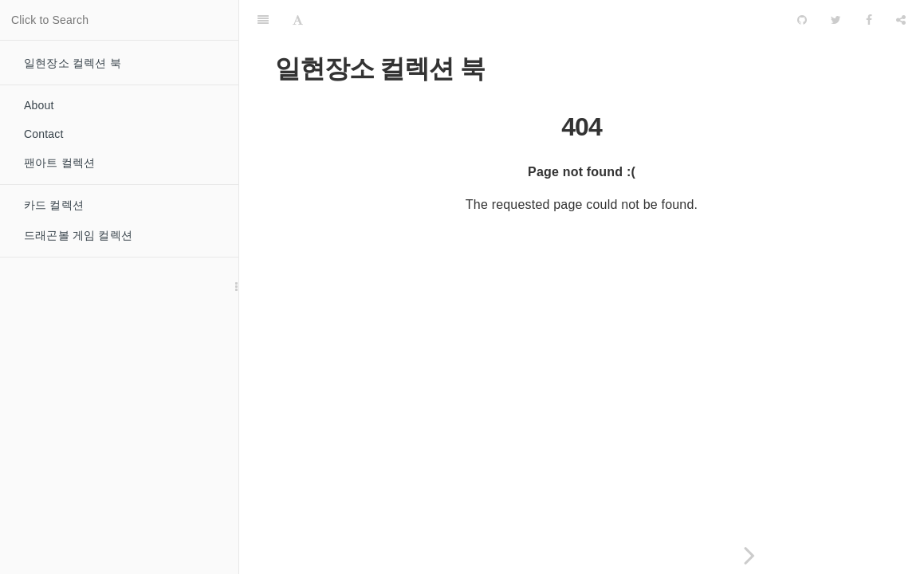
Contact (44, 134)
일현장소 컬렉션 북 (73, 63)
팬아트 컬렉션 (59, 163)
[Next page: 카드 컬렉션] (750, 555)
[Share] (901, 20)
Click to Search (50, 20)
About (39, 105)
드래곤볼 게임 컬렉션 (78, 235)
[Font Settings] (298, 20)
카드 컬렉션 (54, 205)
